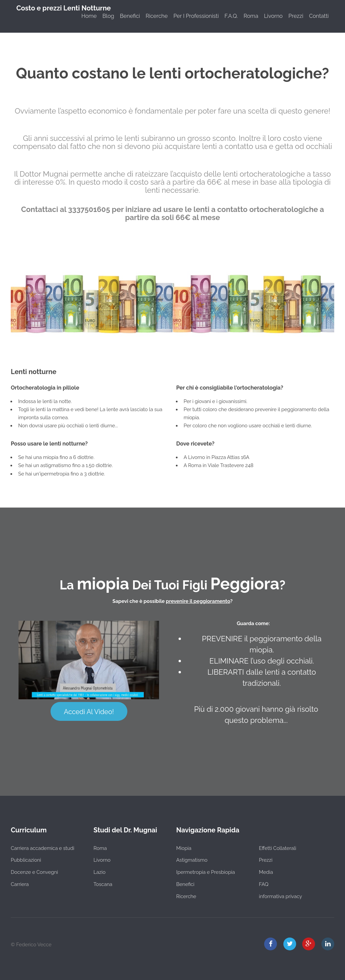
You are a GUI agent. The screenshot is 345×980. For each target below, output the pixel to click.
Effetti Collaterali (278, 848)
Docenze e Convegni (34, 872)
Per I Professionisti (196, 16)
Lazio (100, 872)
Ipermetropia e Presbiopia (206, 872)
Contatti (319, 16)
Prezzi (296, 16)
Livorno (273, 16)
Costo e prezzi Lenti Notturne (64, 8)
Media (266, 872)
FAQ (264, 884)
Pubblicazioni (26, 860)
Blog (108, 16)
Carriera (20, 884)
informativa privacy (281, 896)
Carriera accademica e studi (42, 848)
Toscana (103, 884)
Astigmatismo (192, 860)
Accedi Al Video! (89, 712)
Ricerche (156, 16)
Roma (251, 16)
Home (89, 16)
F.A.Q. (231, 16)
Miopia (184, 848)
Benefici (130, 16)
